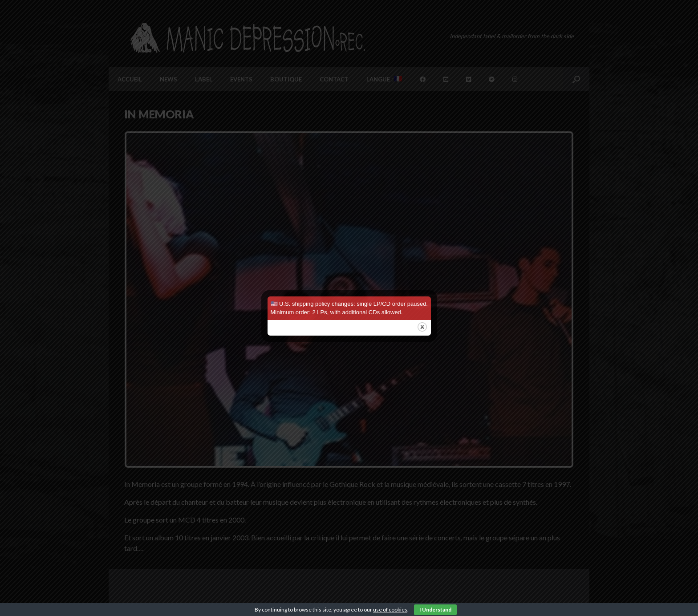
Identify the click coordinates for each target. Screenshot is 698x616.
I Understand (435, 610)
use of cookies (390, 610)
